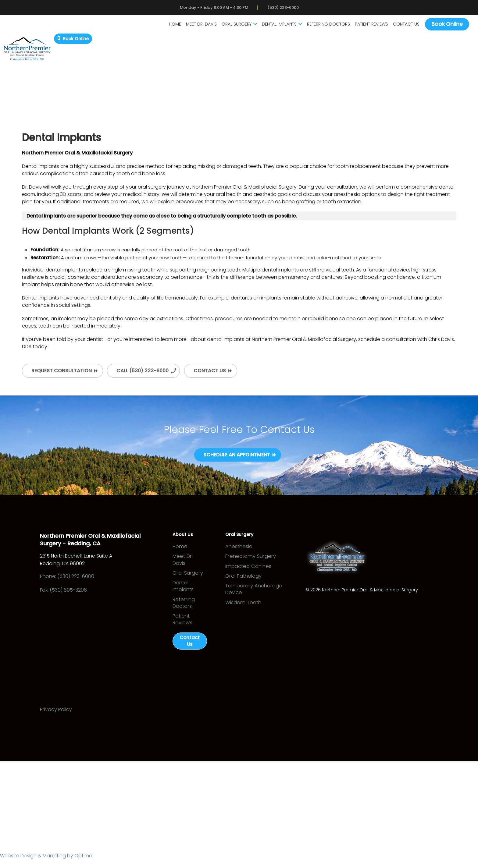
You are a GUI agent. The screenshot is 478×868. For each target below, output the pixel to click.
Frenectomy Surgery (249, 561)
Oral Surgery (235, 26)
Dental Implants (277, 26)
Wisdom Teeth (243, 613)
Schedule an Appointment (237, 458)
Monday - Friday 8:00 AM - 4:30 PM (212, 8)
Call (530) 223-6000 (143, 373)
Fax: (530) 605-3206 (66, 593)
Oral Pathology (243, 583)
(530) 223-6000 (291, 8)
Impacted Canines (248, 572)
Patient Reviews (367, 26)
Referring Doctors (324, 26)
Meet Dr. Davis (197, 26)
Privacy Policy (59, 719)
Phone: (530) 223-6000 (70, 580)
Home (170, 26)
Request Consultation (62, 373)
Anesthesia (239, 550)
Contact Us (402, 26)
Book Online (442, 26)
